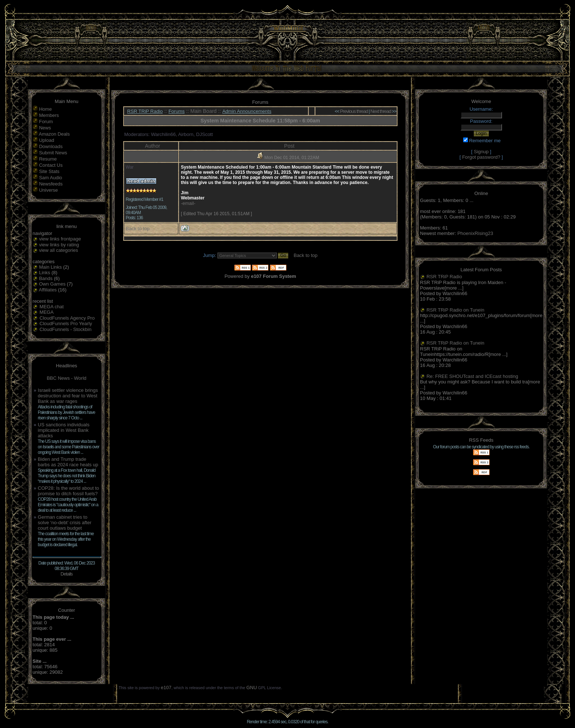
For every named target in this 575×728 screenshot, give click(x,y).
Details (67, 574)
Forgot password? (481, 157)
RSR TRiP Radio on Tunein (455, 310)
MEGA (47, 312)
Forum (46, 122)
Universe (48, 190)
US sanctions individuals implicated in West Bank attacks (64, 430)
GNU (252, 687)
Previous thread (354, 111)
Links (44, 273)
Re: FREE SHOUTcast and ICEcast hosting (472, 376)
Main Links (50, 267)
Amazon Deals (54, 134)
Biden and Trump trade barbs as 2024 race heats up (68, 462)
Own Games (52, 284)
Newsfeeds (51, 184)
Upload (46, 140)
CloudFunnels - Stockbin (66, 329)
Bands (46, 278)
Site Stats (49, 171)
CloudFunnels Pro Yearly (66, 323)
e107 (166, 687)
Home (45, 109)
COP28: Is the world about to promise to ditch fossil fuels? (68, 491)
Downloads (51, 146)
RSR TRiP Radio (145, 111)
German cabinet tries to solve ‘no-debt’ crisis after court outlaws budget (65, 523)
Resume (48, 159)
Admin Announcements (247, 111)
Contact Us (51, 165)
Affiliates (48, 290)
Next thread (381, 111)
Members (49, 115)
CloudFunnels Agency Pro (67, 318)
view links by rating (59, 245)
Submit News (53, 153)
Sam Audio (50, 178)
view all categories (58, 250)
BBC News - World (66, 378)
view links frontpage (60, 239)
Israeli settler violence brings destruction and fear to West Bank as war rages (68, 396)
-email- (188, 203)
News (45, 128)
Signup (481, 152)
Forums (176, 111)
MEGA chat (52, 307)
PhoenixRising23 (475, 233)
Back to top (138, 229)
